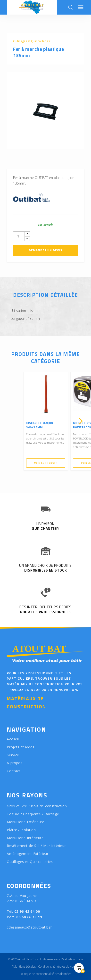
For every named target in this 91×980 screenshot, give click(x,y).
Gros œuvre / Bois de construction (37, 806)
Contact (14, 771)
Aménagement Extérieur (28, 854)
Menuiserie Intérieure (25, 838)
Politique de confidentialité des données (45, 974)
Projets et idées (21, 747)
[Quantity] (19, 236)
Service (13, 755)
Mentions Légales (25, 967)
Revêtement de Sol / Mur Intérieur (36, 846)
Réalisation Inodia (72, 959)
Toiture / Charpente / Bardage (33, 814)
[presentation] (10, 421)
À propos (15, 763)
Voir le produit (46, 463)
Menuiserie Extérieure (26, 822)
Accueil (13, 739)
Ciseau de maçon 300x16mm (40, 425)
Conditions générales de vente (58, 967)
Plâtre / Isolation (21, 830)
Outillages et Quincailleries (31, 41)
